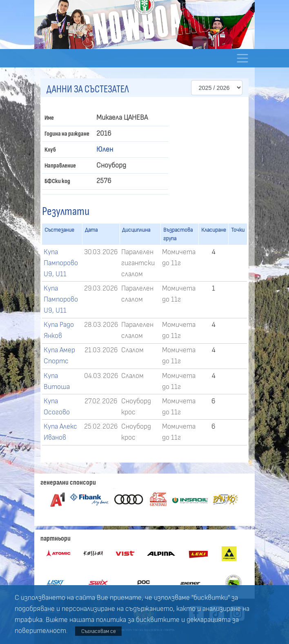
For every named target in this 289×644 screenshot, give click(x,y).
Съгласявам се (99, 631)
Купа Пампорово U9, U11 (61, 263)
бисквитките (158, 620)
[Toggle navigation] (242, 58)
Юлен (105, 150)
